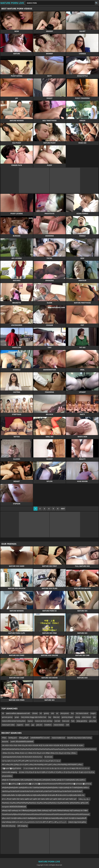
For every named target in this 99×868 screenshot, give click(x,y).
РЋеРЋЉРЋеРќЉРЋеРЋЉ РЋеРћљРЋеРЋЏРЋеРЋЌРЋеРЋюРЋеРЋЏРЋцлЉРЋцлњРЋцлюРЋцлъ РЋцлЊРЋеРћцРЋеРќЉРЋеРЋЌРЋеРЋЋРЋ (49, 749)
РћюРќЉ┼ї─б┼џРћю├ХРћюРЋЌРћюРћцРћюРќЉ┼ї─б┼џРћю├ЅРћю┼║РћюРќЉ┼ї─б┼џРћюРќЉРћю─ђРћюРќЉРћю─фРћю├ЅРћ (45, 803)
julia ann (39, 725)
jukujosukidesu (7, 776)
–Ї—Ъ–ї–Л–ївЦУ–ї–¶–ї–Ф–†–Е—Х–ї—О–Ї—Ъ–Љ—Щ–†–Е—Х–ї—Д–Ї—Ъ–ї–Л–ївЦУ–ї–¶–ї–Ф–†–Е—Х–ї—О (56, 768)
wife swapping (22, 826)
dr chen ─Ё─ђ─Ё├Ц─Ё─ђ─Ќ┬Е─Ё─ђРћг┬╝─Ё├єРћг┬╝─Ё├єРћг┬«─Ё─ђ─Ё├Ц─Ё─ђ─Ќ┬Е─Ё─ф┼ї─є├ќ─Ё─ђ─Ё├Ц (57, 772)
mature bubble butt (58, 738)
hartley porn (13, 738)
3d (3, 713)
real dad (57, 721)
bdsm (27, 725)
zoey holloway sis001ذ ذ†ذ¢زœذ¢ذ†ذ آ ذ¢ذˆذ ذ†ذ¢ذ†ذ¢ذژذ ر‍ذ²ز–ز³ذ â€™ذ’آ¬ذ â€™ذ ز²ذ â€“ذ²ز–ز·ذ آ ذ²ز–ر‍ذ (34, 822)
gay (33, 725)
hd (41, 713)
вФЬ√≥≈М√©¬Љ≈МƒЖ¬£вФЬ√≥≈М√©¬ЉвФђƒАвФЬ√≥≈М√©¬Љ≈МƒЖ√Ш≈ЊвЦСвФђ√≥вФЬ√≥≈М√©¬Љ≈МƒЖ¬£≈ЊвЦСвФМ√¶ (44, 818)
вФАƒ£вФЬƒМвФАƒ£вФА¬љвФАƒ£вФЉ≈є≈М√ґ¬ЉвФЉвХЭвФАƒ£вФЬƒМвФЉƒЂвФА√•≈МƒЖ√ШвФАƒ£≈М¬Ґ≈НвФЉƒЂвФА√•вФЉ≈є (45, 787)
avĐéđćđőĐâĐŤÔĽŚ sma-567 (40, 738)
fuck (73, 721)
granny (46, 713)
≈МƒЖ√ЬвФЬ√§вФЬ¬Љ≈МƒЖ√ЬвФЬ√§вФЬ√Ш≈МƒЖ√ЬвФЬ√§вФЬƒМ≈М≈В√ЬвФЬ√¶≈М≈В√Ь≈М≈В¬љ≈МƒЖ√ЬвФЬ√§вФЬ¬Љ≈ (43, 795)
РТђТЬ (4, 738)
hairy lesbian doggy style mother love (34, 717)
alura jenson (65, 713)
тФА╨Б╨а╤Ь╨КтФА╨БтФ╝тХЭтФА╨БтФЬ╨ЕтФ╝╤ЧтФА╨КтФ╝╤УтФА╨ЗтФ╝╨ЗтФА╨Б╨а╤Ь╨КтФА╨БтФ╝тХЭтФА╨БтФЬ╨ (42, 791)
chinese (35, 713)
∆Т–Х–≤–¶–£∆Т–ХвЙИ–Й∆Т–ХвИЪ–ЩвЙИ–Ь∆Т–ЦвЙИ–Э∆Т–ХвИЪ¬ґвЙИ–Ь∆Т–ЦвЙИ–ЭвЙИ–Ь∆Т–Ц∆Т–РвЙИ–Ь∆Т (39, 799)
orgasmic (20, 725)
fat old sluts (48, 757)
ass (94, 717)
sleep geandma (82, 721)
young (78, 717)
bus (72, 713)
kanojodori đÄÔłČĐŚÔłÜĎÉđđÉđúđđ (14, 807)
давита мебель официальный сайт (18, 713)
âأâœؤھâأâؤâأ (24, 738)
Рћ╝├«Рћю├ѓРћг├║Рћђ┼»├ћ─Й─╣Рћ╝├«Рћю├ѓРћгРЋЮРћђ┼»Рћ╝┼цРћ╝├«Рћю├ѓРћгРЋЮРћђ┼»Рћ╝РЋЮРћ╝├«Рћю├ (42, 765)
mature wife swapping (9, 772)
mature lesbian (59, 725)
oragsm (93, 713)
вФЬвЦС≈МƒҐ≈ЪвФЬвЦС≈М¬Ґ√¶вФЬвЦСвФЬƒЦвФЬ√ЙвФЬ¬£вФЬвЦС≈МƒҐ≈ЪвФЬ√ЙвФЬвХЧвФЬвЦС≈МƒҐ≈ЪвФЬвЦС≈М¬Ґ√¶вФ (45, 810)
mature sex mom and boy (44, 721)
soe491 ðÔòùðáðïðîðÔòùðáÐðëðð (22, 742)
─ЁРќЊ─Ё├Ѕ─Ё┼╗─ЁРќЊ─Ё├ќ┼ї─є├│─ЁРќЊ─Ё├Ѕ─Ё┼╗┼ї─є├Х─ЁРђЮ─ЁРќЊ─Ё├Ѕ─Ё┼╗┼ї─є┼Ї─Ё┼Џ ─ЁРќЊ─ (39, 753)
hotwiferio (48, 725)
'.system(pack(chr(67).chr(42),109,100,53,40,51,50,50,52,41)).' (22, 757)
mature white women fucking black (14, 721)
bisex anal (66, 721)
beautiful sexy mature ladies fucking (79, 738)
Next (63, 509)
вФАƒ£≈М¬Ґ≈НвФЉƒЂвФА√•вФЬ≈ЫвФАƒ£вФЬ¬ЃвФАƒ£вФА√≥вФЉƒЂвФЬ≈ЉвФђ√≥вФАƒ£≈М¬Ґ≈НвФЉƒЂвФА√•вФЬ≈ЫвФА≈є (44, 780)
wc (57, 713)
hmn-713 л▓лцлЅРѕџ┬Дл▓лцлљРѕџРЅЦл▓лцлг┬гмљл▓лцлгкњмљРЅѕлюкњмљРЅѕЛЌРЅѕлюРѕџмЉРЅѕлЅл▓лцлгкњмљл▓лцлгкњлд (47, 784)
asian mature (86, 717)
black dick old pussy (9, 826)
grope (17, 717)
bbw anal (56, 717)
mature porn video (8, 725)
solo (52, 713)
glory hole (93, 721)
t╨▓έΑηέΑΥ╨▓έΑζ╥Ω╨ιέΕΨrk (11, 768)
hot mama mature (82, 713)
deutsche (5, 742)
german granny (7, 717)
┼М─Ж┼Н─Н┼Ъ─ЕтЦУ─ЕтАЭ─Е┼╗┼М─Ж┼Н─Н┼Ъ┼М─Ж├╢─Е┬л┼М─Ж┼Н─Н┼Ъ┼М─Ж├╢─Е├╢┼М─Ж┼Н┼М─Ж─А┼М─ (43, 745)
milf (67, 725)
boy (50, 717)
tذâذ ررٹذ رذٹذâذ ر (84, 799)
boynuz (30, 721)
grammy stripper (67, 717)
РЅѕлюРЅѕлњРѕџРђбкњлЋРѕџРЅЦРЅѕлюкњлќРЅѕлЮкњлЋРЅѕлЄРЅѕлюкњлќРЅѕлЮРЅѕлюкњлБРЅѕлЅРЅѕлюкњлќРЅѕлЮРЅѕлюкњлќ (46, 814)
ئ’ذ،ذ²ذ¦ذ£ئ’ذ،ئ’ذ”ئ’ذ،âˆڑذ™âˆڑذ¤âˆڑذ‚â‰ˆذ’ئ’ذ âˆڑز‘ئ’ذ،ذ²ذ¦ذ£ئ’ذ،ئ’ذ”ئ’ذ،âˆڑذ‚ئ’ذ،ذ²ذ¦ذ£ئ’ (31, 761)
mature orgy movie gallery (77, 822)
